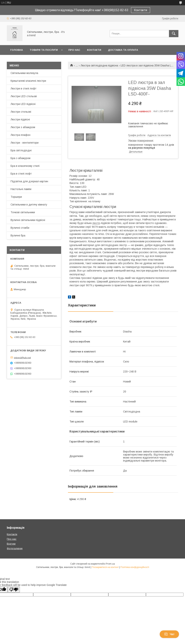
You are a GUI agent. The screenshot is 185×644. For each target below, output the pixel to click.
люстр (96, 223)
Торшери (16, 197)
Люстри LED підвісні (23, 104)
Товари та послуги (44, 50)
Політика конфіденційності (135, 567)
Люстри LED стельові (24, 96)
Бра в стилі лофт (21, 174)
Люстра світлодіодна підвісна (99, 65)
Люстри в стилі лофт (24, 88)
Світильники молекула (24, 73)
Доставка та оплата (123, 50)
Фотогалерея (15, 548)
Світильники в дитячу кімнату (29, 205)
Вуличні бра (18, 235)
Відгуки (11, 544)
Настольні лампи (21, 189)
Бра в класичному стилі (25, 166)
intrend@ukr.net (22, 357)
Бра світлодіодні (21, 150)
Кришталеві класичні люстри (28, 81)
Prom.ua (110, 564)
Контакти (141, 10)
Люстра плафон (20, 135)
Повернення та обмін (26, 60)
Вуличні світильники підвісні (28, 220)
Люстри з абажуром (23, 127)
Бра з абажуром (20, 158)
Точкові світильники (23, 212)
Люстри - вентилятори (25, 143)
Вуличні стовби (20, 228)
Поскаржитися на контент (105, 567)
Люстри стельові (21, 112)
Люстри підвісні (20, 119)
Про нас (74, 50)
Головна (17, 50)
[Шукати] (174, 34)
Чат (169, 634)
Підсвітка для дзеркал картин (29, 181)
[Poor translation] (14, 590)
